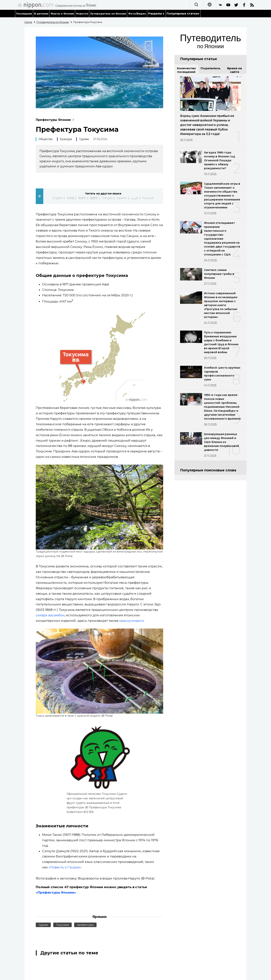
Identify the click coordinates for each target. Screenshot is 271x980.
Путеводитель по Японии (108, 14)
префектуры (85, 925)
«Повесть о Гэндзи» (65, 867)
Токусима (62, 925)
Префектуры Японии (56, 120)
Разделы (156, 13)
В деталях (41, 14)
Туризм (84, 139)
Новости (82, 14)
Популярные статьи (183, 13)
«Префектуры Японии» (56, 892)
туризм (43, 925)
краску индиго (132, 621)
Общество (46, 139)
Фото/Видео (137, 14)
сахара (50, 615)
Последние (24, 14)
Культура (66, 139)
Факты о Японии (62, 14)
